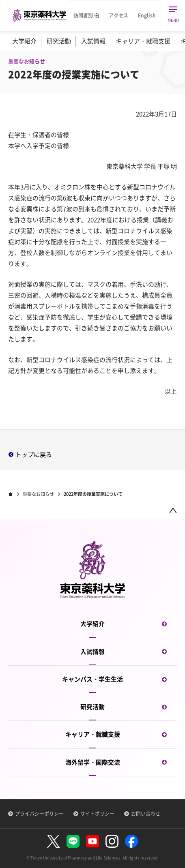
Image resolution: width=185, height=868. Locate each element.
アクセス (118, 15)
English (147, 15)
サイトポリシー (97, 814)
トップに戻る (34, 454)
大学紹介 (24, 41)
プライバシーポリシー (39, 814)
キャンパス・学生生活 (119, 679)
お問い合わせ (146, 814)
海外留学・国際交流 (121, 762)
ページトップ (173, 510)
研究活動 (59, 41)
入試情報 (93, 41)
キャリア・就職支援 (143, 41)
